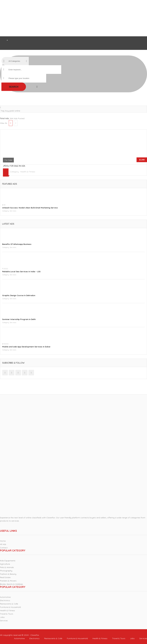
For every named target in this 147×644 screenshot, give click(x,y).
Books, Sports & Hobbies (11, 584)
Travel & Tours (7, 614)
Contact (4, 548)
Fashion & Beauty (8, 574)
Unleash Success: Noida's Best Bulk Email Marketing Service (30, 208)
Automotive (5, 597)
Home (3, 541)
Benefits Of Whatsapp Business (17, 244)
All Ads (3, 544)
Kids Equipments (8, 561)
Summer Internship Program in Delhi (19, 319)
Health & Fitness (28, 172)
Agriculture (5, 564)
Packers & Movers (8, 581)
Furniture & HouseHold (10, 607)
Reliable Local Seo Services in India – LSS (21, 272)
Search (14, 87)
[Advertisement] (71, 18)
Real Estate (5, 577)
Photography (6, 571)
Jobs (2, 617)
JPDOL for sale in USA (14, 166)
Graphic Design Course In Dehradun (19, 295)
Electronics (5, 600)
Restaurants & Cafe (9, 604)
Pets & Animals (7, 567)
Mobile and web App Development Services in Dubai (26, 347)
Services (13, 211)
